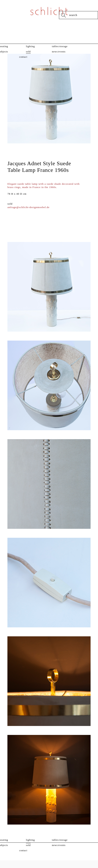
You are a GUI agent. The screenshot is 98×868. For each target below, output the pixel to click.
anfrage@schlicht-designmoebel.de (28, 207)
